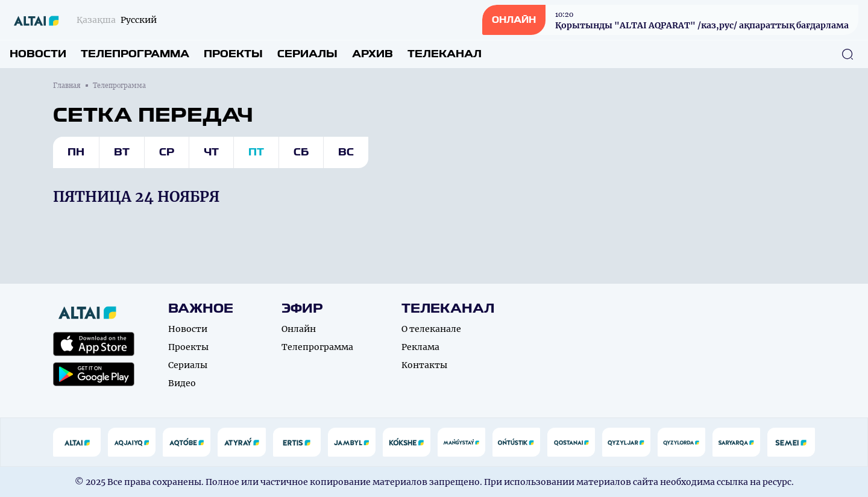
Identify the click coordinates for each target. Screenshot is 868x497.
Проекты (233, 54)
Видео (182, 383)
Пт (256, 152)
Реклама (420, 347)
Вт (122, 152)
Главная (67, 86)
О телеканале (431, 329)
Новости (38, 54)
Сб (301, 152)
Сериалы (307, 54)
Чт (211, 152)
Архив (373, 54)
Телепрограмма (135, 54)
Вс (346, 152)
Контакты (424, 365)
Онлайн (299, 329)
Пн (76, 152)
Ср (167, 152)
